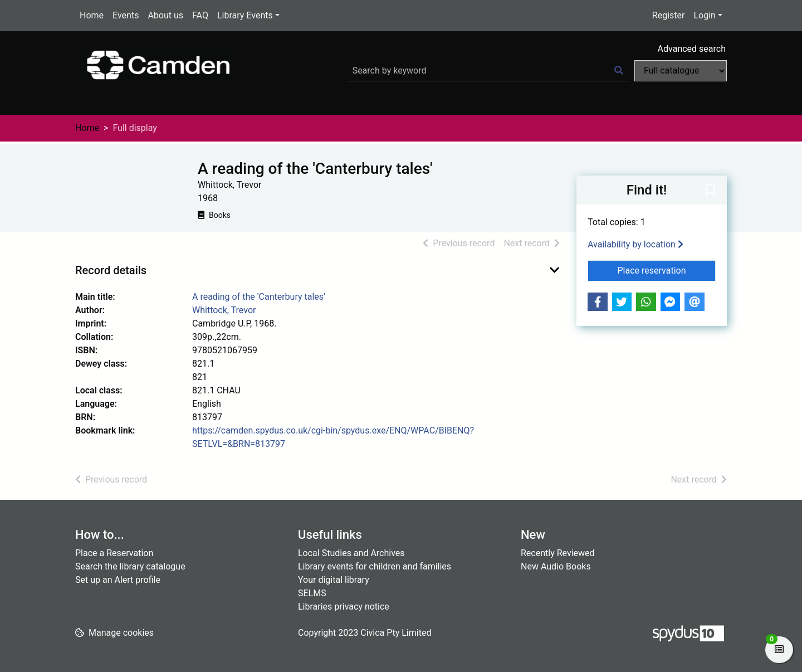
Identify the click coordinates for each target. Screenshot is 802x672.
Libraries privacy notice (344, 607)
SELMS (312, 593)
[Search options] (681, 71)
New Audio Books (556, 566)
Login (704, 15)
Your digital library (334, 580)
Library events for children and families (375, 566)
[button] (711, 191)
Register (669, 15)
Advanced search (692, 49)
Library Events (245, 15)
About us (165, 15)
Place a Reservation (114, 553)
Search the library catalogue (130, 566)
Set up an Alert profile (118, 580)
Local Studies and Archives (351, 553)
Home (92, 15)
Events (126, 15)
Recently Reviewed (558, 553)
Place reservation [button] (667, 270)
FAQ (200, 15)
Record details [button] (111, 270)
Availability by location (635, 244)
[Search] (619, 71)
